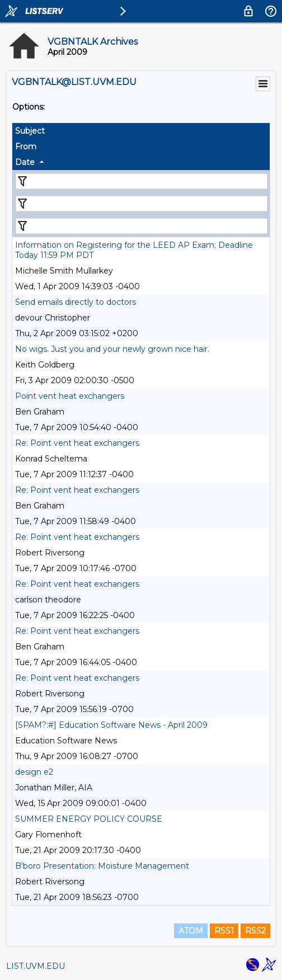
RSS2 (255, 931)
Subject (30, 131)
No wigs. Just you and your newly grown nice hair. (112, 349)
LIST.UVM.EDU (36, 966)
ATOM (191, 931)
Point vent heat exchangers (70, 396)
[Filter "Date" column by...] (142, 226)
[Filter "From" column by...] (142, 204)
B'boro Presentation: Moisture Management (102, 866)
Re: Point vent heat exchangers (77, 443)
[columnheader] (141, 131)
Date (25, 162)
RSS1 (224, 931)
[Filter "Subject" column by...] (142, 181)
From (26, 147)
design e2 (34, 772)
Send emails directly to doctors (76, 302)
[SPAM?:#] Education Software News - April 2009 (111, 725)
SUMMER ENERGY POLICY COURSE (89, 819)
